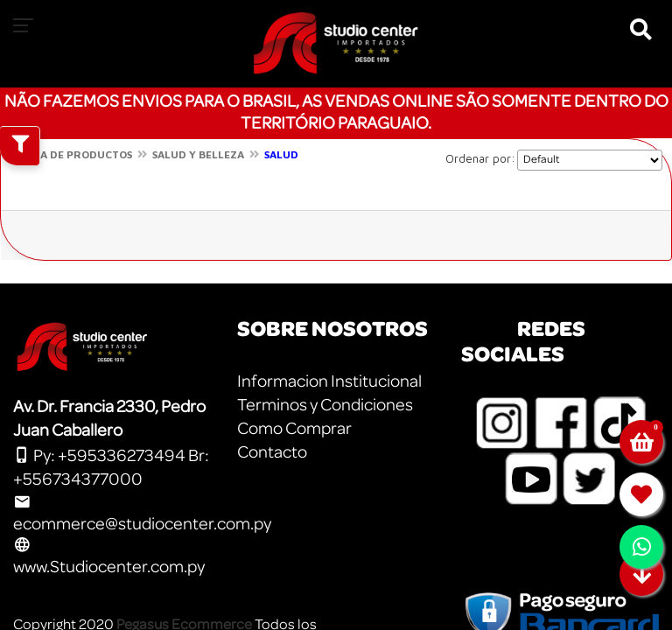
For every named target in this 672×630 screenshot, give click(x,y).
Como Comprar (294, 429)
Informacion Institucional (329, 381)
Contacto (272, 452)
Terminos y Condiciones (325, 405)
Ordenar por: (480, 158)
